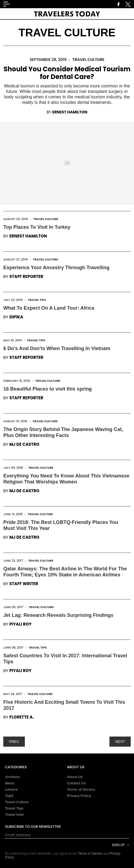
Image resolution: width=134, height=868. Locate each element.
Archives (12, 777)
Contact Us (77, 783)
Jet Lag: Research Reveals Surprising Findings (58, 615)
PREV (14, 742)
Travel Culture (88, 60)
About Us (75, 777)
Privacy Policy (79, 796)
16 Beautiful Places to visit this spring (47, 389)
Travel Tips (37, 300)
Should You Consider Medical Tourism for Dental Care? (67, 73)
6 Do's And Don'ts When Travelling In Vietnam (57, 348)
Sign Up (118, 845)
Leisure (11, 789)
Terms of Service (81, 789)
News (10, 783)
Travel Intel (14, 815)
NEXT (120, 742)
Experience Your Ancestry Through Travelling (56, 268)
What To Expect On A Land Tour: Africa (49, 308)
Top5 (9, 796)
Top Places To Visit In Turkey (37, 227)
